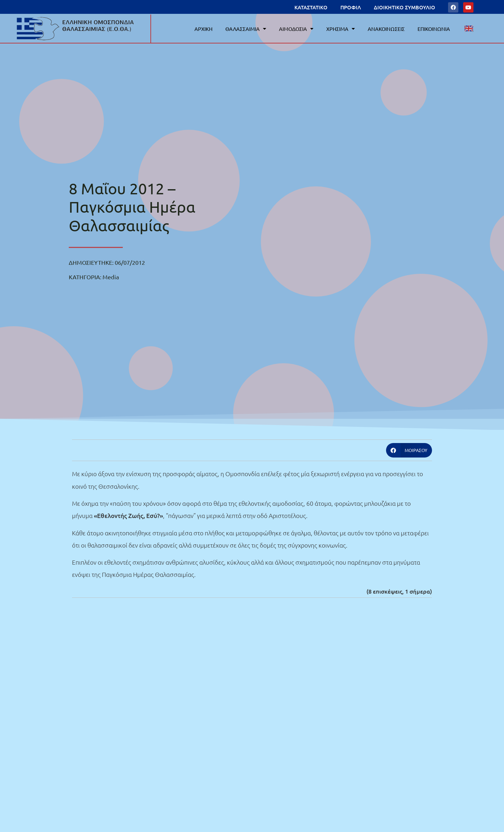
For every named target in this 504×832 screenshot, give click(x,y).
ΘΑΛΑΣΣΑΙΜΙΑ (246, 29)
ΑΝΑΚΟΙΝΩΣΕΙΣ (386, 29)
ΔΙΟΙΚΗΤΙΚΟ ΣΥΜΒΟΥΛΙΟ (405, 7)
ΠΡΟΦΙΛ (351, 7)
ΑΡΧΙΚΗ (203, 29)
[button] (409, 450)
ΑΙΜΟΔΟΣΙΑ (296, 29)
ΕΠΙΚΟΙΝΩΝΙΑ (434, 29)
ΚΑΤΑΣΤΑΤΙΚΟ (311, 7)
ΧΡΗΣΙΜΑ (341, 29)
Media (111, 277)
